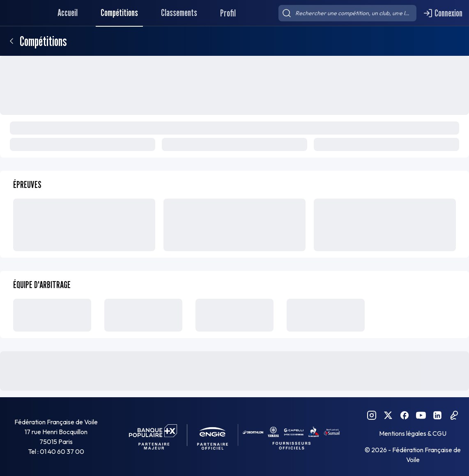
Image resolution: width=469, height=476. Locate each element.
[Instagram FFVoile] (372, 415)
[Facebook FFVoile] (405, 415)
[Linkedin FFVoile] (437, 415)
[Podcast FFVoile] (454, 415)
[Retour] (11, 41)
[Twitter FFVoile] (388, 415)
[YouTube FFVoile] (421, 415)
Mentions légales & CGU (413, 433)
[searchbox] (347, 13)
